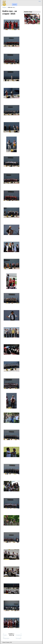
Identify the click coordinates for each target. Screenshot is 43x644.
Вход (40, 1)
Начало (15, 5)
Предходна (6, 638)
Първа (5, 634)
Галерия (4, 7)
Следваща (19, 634)
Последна (19, 638)
